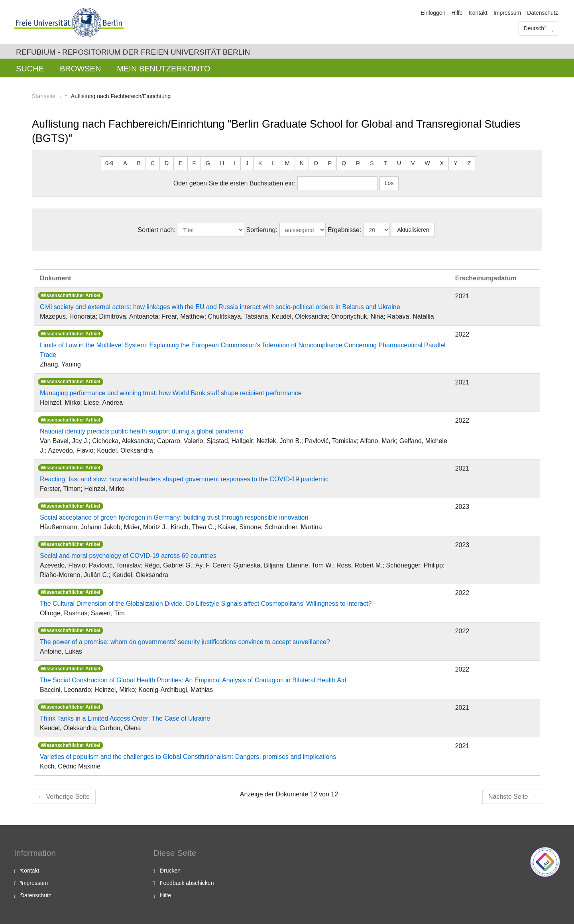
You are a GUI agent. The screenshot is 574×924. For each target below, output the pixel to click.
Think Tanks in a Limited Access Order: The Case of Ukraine (125, 718)
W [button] (428, 163)
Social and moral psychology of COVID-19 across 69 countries (128, 556)
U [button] (399, 163)
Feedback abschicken (187, 883)
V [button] (413, 163)
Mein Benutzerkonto (163, 69)
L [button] (273, 163)
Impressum (507, 13)
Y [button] (455, 163)
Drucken (170, 871)
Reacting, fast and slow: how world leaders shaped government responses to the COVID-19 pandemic (184, 479)
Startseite (44, 96)
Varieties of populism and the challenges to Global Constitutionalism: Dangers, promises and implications (188, 757)
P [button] (330, 163)
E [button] (180, 163)
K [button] (260, 163)
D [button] (167, 163)
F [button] (194, 163)
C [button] (153, 163)
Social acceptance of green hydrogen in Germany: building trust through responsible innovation (174, 517)
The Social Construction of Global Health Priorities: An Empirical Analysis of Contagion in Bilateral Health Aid (193, 680)
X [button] (442, 163)
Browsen (80, 69)
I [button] (235, 163)
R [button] (358, 163)
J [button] (247, 163)
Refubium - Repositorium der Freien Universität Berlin (133, 52)
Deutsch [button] (539, 28)
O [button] (316, 163)
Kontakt (478, 13)
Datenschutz (543, 13)
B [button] (139, 163)
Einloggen (433, 13)
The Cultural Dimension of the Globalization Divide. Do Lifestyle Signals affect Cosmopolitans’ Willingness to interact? (206, 604)
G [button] (208, 163)
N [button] (302, 163)
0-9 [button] (109, 163)
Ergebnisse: (345, 230)
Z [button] (469, 163)
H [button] (222, 163)
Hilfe (457, 13)
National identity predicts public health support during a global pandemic (142, 431)
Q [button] (344, 163)
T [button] (386, 163)
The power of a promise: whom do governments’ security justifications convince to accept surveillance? (185, 642)
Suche (30, 69)
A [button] (125, 163)
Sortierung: (262, 230)
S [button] (372, 163)
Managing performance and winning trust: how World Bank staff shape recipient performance (171, 393)
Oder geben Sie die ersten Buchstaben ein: (234, 183)
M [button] (287, 163)
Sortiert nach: (156, 230)
